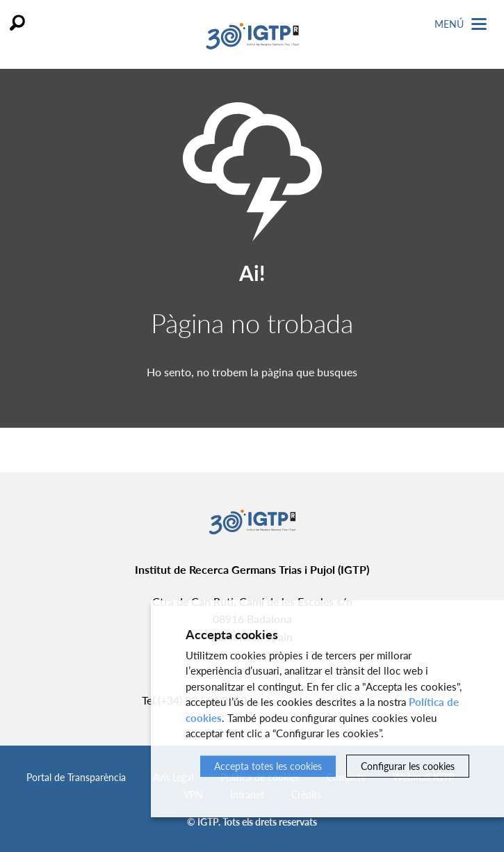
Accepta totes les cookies (268, 766)
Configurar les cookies (408, 766)
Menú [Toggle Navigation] (461, 24)
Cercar (17, 23)
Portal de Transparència (76, 777)
